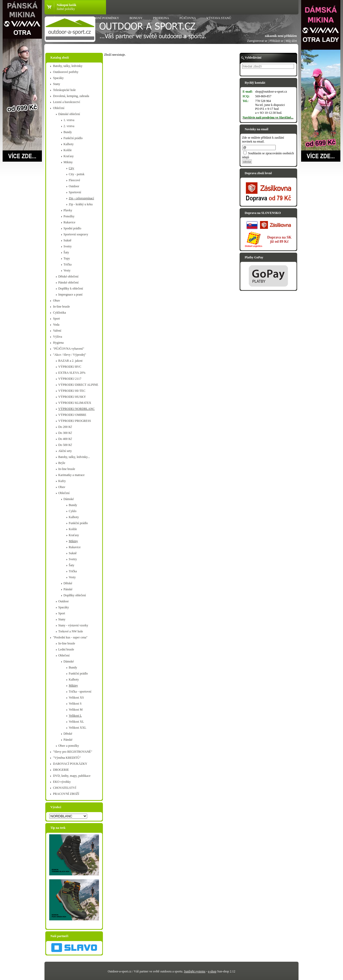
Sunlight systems (195, 971)
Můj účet (291, 41)
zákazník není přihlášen (281, 36)
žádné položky (66, 9)
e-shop (212, 971)
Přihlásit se (276, 41)
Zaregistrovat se (257, 41)
